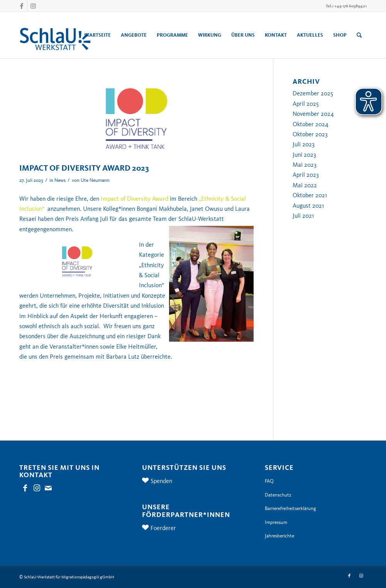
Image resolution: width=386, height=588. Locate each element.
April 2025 (306, 104)
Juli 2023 (304, 144)
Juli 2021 (303, 216)
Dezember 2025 (313, 93)
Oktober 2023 (310, 134)
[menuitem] (97, 35)
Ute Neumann (95, 180)
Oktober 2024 (311, 124)
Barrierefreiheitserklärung (290, 508)
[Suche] (359, 35)
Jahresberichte (279, 536)
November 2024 (313, 114)
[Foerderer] (148, 527)
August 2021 (308, 206)
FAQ (269, 481)
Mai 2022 (305, 185)
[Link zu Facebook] (21, 6)
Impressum (276, 522)
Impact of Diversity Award (135, 199)
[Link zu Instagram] (33, 6)
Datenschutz (278, 495)
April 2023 (306, 175)
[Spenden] (148, 480)
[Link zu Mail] (48, 488)
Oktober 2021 (310, 195)
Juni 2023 (304, 155)
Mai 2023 (305, 165)
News (60, 180)
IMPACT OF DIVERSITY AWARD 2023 (84, 168)
